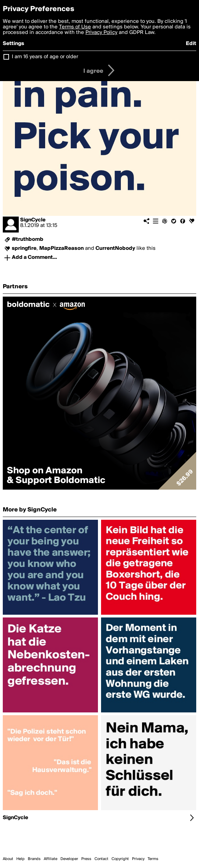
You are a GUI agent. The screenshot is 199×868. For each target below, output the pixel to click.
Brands (34, 859)
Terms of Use (75, 27)
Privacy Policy (101, 33)
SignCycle (33, 220)
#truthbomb (28, 239)
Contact (101, 859)
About (8, 859)
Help (20, 859)
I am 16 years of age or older (45, 57)
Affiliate (51, 859)
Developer (69, 859)
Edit (191, 44)
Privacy (138, 859)
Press (86, 859)
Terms (153, 859)
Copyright (120, 859)
